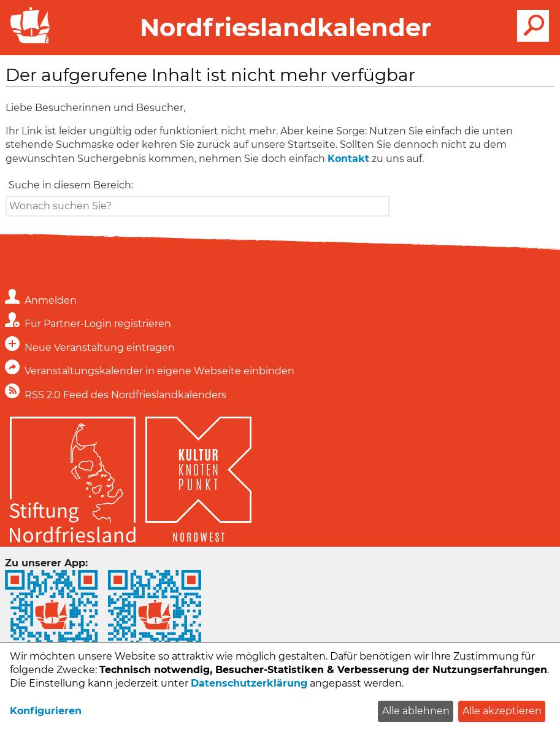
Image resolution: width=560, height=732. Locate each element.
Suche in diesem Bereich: (71, 185)
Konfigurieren (46, 711)
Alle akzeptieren (502, 711)
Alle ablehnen (416, 711)
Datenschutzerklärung (249, 683)
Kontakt (348, 159)
